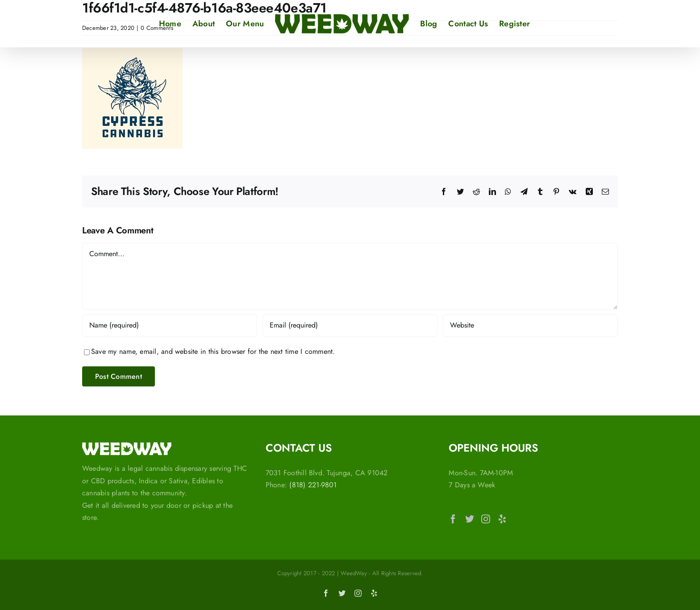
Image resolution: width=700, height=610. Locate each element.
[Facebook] (453, 519)
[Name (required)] (170, 325)
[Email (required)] (350, 325)
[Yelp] (502, 519)
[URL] (530, 325)
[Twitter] (470, 519)
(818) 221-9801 (313, 485)
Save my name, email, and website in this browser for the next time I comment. (213, 351)
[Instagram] (486, 519)
